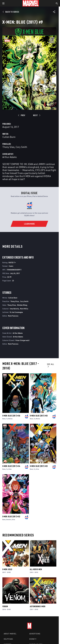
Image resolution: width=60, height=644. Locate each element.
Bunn (4, 419)
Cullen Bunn (9, 137)
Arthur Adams (10, 157)
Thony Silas (8, 147)
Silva (10, 469)
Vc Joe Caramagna (16, 312)
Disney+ (33, 639)
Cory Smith (21, 147)
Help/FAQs (8, 639)
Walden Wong (22, 305)
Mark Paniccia (13, 316)
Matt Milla (24, 309)
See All (51, 365)
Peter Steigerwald (22, 340)
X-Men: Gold (7, 569)
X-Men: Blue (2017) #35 (39, 416)
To (7, 419)
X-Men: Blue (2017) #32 (11, 517)
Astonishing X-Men (38, 606)
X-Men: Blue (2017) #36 (11, 416)
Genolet (9, 519)
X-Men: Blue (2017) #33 (39, 466)
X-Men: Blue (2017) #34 (11, 466)
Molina (10, 419)
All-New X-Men (36, 569)
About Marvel (10, 634)
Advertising (35, 634)
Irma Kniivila (14, 309)
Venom (5, 606)
